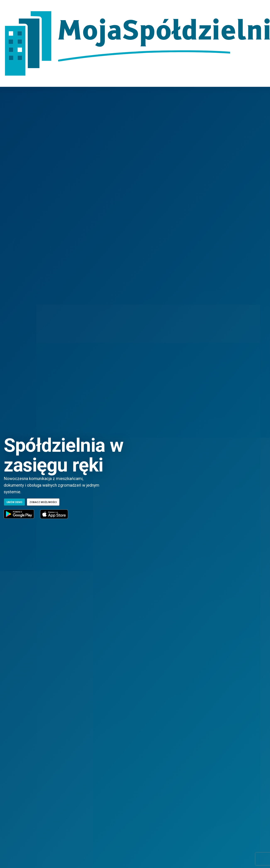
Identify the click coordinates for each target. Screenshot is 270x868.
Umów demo (14, 502)
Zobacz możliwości (43, 502)
